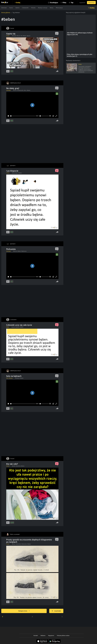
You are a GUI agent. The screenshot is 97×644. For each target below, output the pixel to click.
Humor (11, 8)
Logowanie (82, 3)
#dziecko (18, 327)
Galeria (17, 8)
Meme (8, 327)
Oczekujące (54, 3)
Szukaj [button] (92, 8)
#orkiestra (17, 378)
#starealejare (15, 173)
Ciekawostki (25, 8)
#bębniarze (24, 251)
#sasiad (13, 327)
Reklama (43, 636)
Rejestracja (91, 3)
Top (72, 3)
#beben (25, 36)
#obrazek (14, 36)
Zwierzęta (4, 8)
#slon (25, 90)
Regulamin (51, 636)
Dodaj (18, 3)
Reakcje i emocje (43, 8)
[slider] (23, 116)
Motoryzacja (59, 8)
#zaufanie (18, 466)
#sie (22, 36)
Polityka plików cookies (63, 636)
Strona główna (6, 13)
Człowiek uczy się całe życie (19, 325)
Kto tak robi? (12, 464)
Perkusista (11, 249)
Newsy (52, 8)
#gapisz (29, 36)
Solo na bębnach (14, 376)
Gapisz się (11, 34)
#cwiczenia (19, 544)
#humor (18, 36)
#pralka (14, 466)
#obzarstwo (24, 544)
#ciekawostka (20, 90)
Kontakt (36, 636)
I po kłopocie (12, 171)
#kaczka (15, 251)
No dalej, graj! (13, 88)
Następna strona (24, 611)
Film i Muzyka (9, 378)
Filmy (64, 3)
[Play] (8, 116)
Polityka (33, 8)
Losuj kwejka (56, 611)
